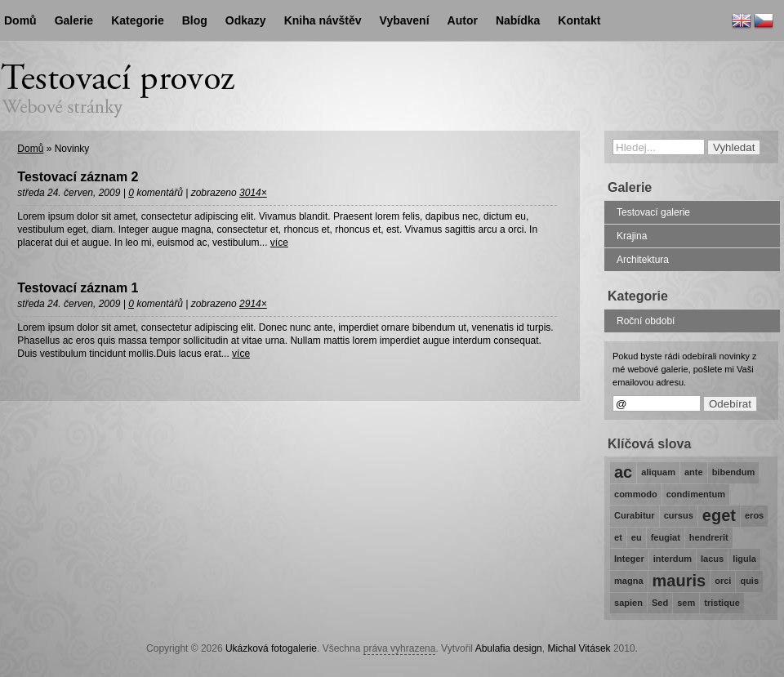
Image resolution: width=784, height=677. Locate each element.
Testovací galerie (653, 212)
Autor (463, 20)
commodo (636, 494)
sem (686, 603)
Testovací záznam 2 (78, 177)
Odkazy (246, 20)
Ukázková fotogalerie (271, 648)
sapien (628, 603)
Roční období (646, 321)
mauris (679, 581)
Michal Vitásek (579, 648)
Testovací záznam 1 (78, 288)
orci (723, 581)
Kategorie (138, 20)
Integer (629, 559)
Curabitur (635, 515)
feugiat (666, 537)
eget (719, 515)
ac (623, 472)
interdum (673, 559)
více (279, 243)
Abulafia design (509, 648)
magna (629, 581)
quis (749, 581)
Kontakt (579, 20)
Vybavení (405, 20)
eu (637, 537)
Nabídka (518, 20)
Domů (30, 149)
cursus (679, 515)
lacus (712, 559)
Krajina (632, 236)
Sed (660, 603)
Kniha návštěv (323, 20)
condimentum (696, 494)
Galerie (74, 20)
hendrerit (709, 537)
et (618, 537)
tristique (722, 603)
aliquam (658, 472)
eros (754, 515)
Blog (195, 20)
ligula (744, 559)
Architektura (643, 260)
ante (694, 472)
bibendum (734, 472)
